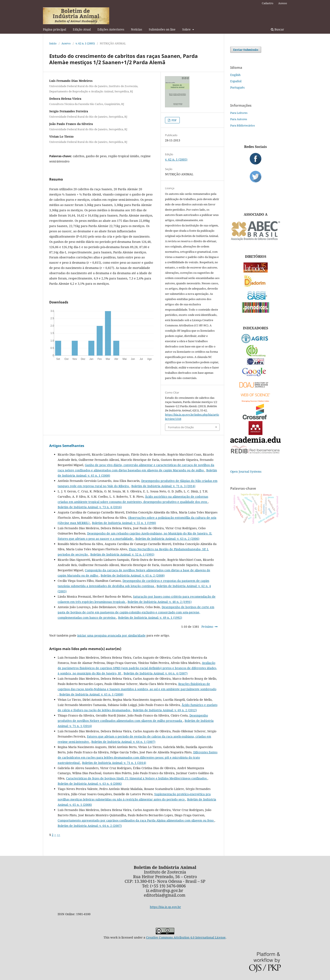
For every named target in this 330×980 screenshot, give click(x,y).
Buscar (277, 29)
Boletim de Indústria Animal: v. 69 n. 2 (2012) (165, 710)
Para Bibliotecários (243, 125)
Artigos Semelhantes (67, 446)
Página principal (55, 29)
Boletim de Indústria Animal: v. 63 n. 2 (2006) (167, 539)
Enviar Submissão (246, 50)
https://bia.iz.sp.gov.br (165, 907)
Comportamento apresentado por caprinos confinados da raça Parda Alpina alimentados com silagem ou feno (136, 820)
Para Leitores (239, 113)
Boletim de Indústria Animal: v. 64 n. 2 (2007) (90, 826)
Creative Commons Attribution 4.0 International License (186, 937)
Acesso (283, 3)
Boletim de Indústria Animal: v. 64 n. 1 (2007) (123, 742)
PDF (174, 120)
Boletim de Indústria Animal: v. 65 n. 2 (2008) (133, 575)
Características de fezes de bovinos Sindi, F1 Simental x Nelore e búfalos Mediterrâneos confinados (137, 778)
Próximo (207, 627)
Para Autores (239, 119)
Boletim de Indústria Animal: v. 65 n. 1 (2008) (91, 694)
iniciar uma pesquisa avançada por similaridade (111, 635)
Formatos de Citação (181, 427)
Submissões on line (162, 29)
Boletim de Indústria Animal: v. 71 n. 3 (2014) (163, 486)
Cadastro (268, 3)
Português (237, 87)
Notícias (136, 29)
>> (59, 835)
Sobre (187, 29)
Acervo (66, 43)
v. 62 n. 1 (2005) (85, 43)
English (235, 75)
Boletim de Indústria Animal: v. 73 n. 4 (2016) (90, 507)
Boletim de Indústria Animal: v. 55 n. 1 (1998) (124, 523)
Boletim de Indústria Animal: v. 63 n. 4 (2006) (90, 784)
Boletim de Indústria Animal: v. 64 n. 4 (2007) (156, 673)
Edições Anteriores (111, 29)
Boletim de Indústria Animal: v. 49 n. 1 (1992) (150, 618)
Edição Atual (82, 29)
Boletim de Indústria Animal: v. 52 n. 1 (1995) (122, 554)
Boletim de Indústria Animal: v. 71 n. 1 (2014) (114, 763)
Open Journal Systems (246, 471)
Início (53, 43)
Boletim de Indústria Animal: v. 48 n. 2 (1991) (160, 602)
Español (236, 81)
